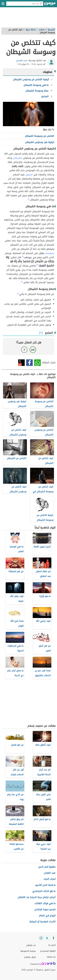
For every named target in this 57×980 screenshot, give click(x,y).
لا (24, 350)
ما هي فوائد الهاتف (45, 903)
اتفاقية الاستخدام (48, 951)
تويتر (21, 363)
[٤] (18, 293)
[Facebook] (53, 938)
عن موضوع (31, 945)
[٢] (23, 257)
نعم (33, 350)
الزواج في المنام (47, 916)
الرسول (29, 175)
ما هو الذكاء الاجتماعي (44, 891)
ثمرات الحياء (50, 879)
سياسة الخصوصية (28, 951)
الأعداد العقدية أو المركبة (42, 922)
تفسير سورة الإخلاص (45, 909)
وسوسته (50, 253)
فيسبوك (29, 363)
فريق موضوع (30, 957)
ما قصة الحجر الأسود (45, 885)
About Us (51, 957)
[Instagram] (41, 938)
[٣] (37, 265)
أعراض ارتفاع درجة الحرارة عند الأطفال (37, 897)
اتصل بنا (52, 945)
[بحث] (41, 4)
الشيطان (18, 158)
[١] (29, 199)
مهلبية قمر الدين (47, 867)
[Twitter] (47, 938)
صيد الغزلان (50, 873)
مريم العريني (22, 60)
